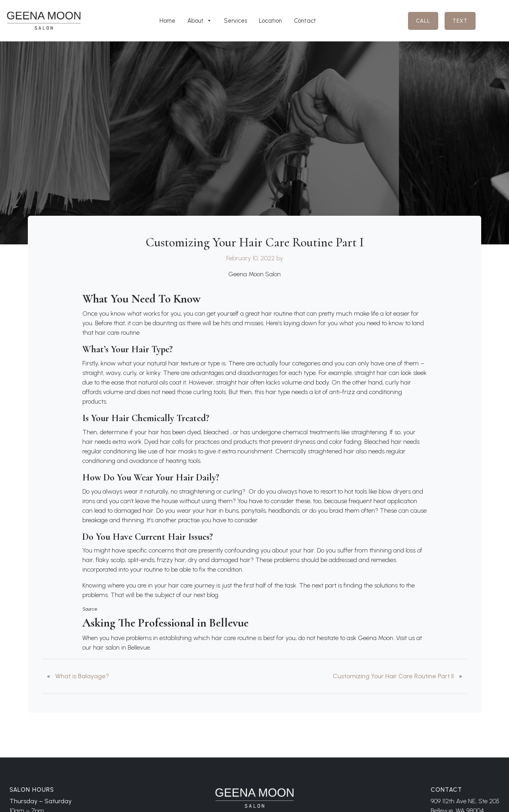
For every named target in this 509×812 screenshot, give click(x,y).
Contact (305, 21)
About (200, 21)
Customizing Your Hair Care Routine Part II (393, 676)
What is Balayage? (82, 676)
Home (167, 21)
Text (460, 21)
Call (423, 21)
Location (270, 21)
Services (235, 21)
